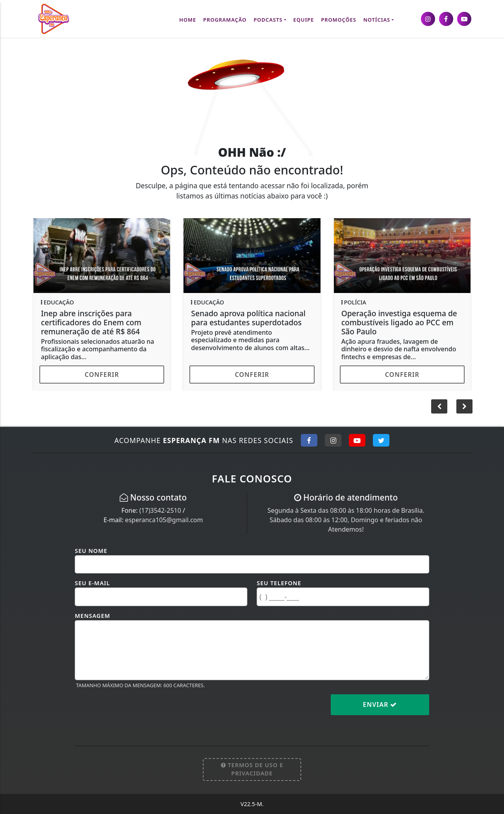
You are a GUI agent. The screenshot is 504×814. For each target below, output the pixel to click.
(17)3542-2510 (160, 510)
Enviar (380, 705)
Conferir (102, 375)
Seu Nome (91, 551)
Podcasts (268, 20)
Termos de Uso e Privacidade (252, 769)
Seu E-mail (92, 583)
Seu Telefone (279, 583)
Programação (225, 20)
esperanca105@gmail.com (164, 520)
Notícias (377, 20)
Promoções (338, 20)
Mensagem (93, 616)
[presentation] (135, 711)
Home (188, 20)
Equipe (304, 20)
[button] (464, 406)
